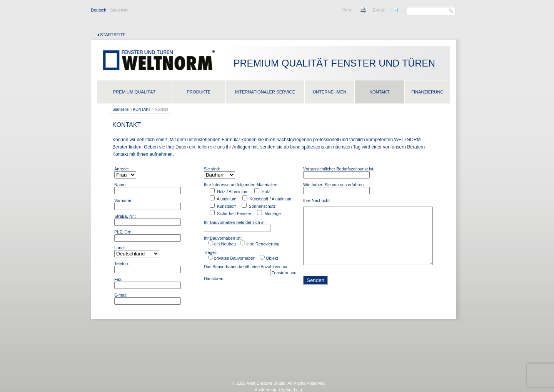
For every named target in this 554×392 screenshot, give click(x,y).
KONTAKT (379, 92)
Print (347, 10)
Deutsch (98, 10)
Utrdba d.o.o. (291, 390)
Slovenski (119, 10)
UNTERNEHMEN (330, 92)
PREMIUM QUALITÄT (134, 92)
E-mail (379, 10)
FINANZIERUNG (427, 92)
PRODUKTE (199, 92)
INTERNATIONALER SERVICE (265, 92)
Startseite (113, 35)
